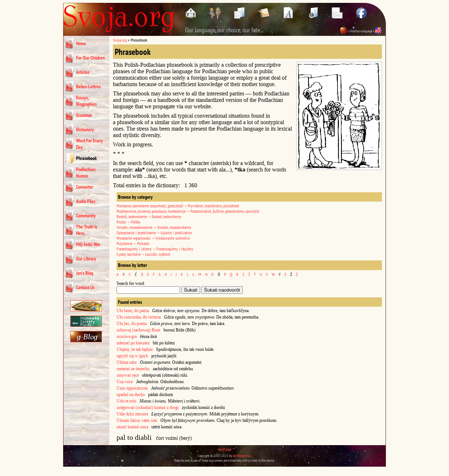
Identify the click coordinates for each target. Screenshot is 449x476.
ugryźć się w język (132, 356)
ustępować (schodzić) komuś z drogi (148, 407)
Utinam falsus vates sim (137, 420)
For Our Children (90, 58)
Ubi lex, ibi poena (132, 324)
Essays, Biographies (86, 101)
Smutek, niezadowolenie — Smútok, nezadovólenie (154, 227)
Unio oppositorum (132, 388)
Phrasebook (86, 158)
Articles (83, 72)
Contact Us (85, 287)
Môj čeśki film (88, 244)
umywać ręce (128, 375)
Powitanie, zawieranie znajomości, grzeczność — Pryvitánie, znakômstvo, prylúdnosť (178, 206)
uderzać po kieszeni (133, 343)
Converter (85, 187)
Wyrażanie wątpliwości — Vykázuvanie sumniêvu (153, 238)
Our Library (86, 259)
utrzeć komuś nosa (132, 427)
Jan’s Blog (85, 273)
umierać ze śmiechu (133, 369)
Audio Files (86, 201)
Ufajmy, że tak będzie (135, 349)
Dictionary (85, 129)
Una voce (125, 382)
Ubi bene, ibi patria (133, 311)
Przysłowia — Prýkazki (133, 243)
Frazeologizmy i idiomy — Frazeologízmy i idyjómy (155, 249)
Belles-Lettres (88, 86)
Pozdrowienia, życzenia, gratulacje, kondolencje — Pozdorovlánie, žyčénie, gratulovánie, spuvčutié (188, 211)
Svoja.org (120, 40)
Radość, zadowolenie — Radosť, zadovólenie (149, 216)
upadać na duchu (131, 395)
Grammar (84, 115)
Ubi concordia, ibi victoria (139, 317)
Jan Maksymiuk (242, 456)
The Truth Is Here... (87, 230)
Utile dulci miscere (132, 414)
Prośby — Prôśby (129, 222)
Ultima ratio (127, 362)
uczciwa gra (127, 336)
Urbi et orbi (126, 401)
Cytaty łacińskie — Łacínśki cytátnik (143, 254)
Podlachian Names (86, 173)
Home (81, 43)
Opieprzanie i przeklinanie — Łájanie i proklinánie (154, 233)
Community (86, 216)
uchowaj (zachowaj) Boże (138, 330)
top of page (225, 449)
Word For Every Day (89, 144)
